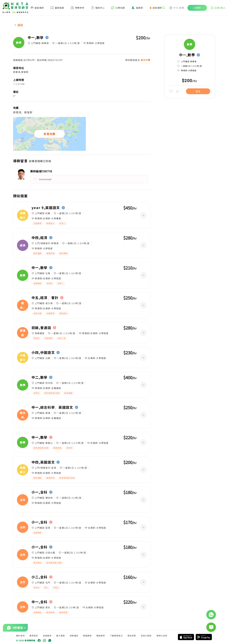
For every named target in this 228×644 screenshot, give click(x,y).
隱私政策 (132, 636)
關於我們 (20, 636)
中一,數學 (36, 38)
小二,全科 (40, 577)
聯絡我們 (101, 636)
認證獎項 (47, 636)
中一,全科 (40, 602)
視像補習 (74, 636)
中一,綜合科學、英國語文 (52, 407)
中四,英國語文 (43, 462)
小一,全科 (40, 492)
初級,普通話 (41, 328)
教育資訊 (34, 636)
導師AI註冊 (162, 636)
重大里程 (61, 636)
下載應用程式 (116, 636)
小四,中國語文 (43, 353)
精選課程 (87, 636)
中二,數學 (40, 377)
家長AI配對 (146, 636)
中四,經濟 (40, 238)
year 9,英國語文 (46, 208)
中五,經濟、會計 (45, 298)
